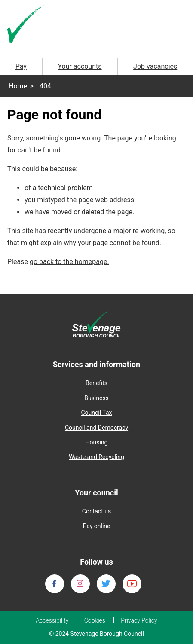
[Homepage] (26, 25)
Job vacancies (155, 66)
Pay (21, 66)
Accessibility (52, 620)
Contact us (96, 511)
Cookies (95, 620)
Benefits (96, 383)
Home (18, 86)
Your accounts (80, 66)
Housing (97, 442)
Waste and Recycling (96, 457)
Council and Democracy (96, 428)
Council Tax (96, 413)
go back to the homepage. (69, 262)
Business (96, 398)
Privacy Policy (139, 620)
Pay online (96, 526)
